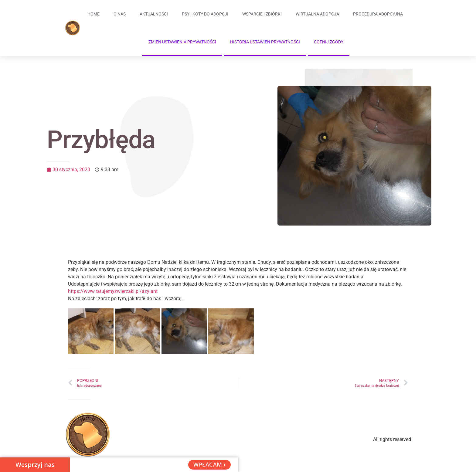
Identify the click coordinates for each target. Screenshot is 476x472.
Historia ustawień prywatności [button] (265, 42)
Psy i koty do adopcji (205, 14)
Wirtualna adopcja (317, 14)
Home (93, 14)
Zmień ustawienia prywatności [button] (182, 42)
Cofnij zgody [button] (329, 42)
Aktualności (154, 14)
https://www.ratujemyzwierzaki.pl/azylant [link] (113, 291)
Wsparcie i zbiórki (262, 14)
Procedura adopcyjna (378, 14)
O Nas (120, 14)
